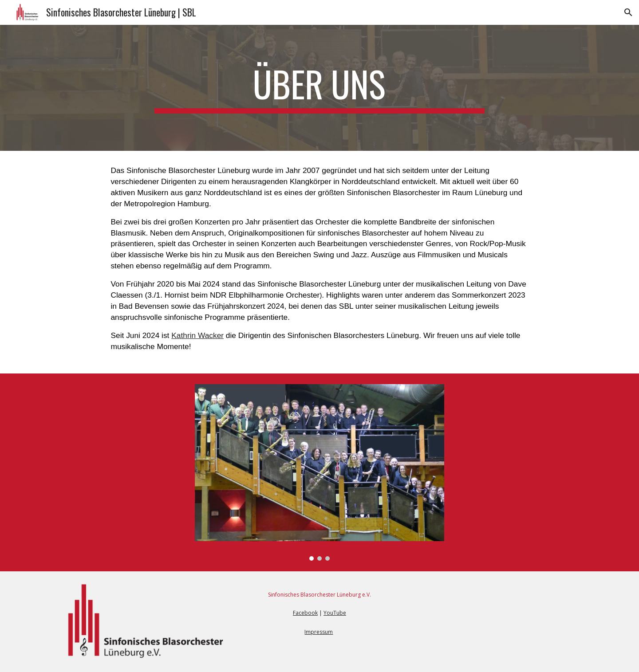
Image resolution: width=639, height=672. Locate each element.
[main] (319, 88)
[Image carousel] (319, 472)
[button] (628, 12)
